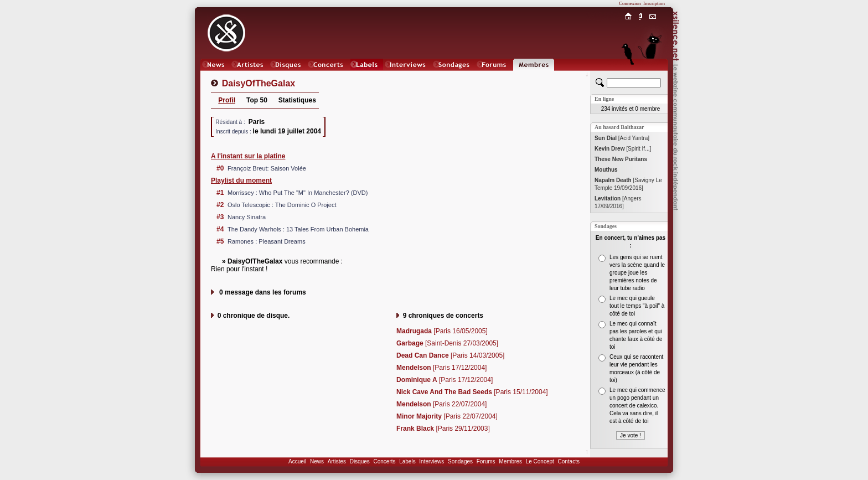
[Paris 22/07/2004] (441, 404)
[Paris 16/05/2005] (442, 331)
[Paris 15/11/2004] (472, 392)
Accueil (297, 461)
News (317, 461)
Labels (407, 461)
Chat (653, 76)
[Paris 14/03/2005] (450, 355)
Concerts (384, 461)
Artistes (337, 461)
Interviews (432, 461)
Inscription (654, 3)
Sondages (460, 461)
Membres (510, 461)
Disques (360, 461)
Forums (486, 461)
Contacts (568, 461)
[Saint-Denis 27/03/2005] (447, 343)
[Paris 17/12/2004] (441, 368)
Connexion (630, 3)
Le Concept (540, 461)
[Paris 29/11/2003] (443, 429)
